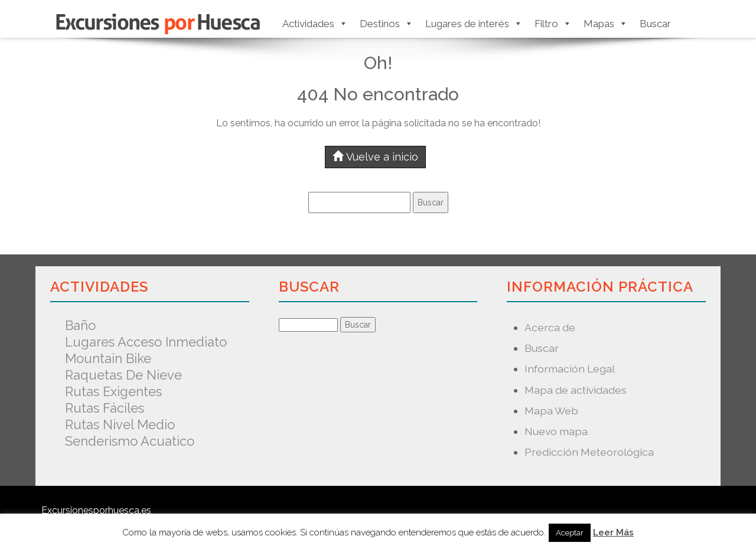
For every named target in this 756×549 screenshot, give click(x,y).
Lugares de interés (474, 24)
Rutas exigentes (113, 391)
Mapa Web (551, 411)
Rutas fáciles (105, 408)
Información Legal (570, 369)
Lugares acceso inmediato (146, 342)
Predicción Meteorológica (589, 452)
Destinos (387, 24)
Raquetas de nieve (123, 375)
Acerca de (550, 327)
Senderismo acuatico (130, 441)
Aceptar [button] (570, 533)
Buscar (655, 24)
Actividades (315, 24)
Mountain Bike (108, 358)
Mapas (606, 24)
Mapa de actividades (576, 390)
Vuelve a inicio (375, 157)
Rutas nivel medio (120, 424)
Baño (80, 325)
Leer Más (613, 532)
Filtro (553, 24)
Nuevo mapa (556, 431)
